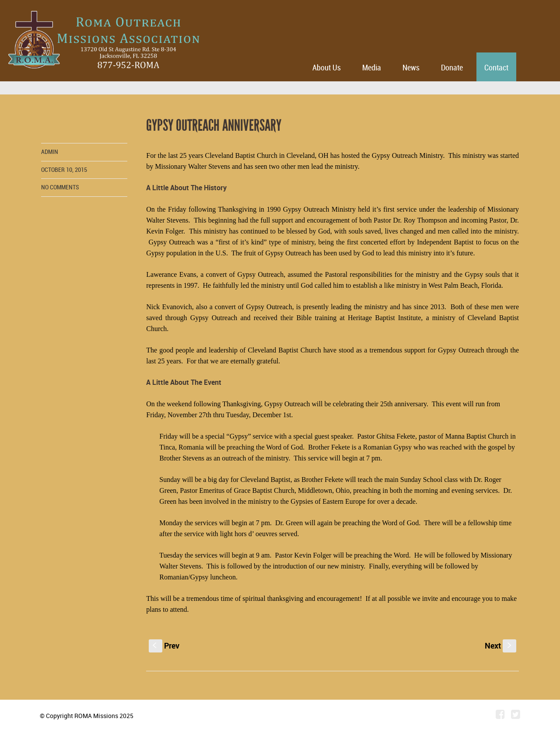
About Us (327, 68)
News (411, 68)
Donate (452, 68)
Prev (164, 645)
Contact (496, 68)
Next (500, 645)
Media (372, 68)
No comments (60, 187)
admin (50, 152)
